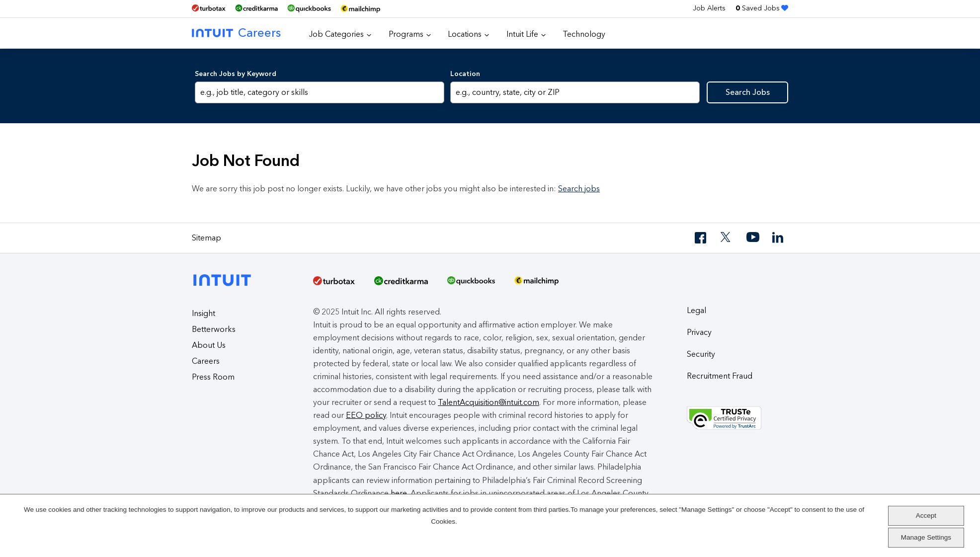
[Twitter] (727, 238)
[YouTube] (753, 238)
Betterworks (214, 329)
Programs (406, 34)
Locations (465, 34)
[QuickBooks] (309, 9)
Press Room (213, 377)
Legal (696, 310)
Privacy (699, 332)
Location (465, 74)
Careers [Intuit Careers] (236, 33)
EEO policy (366, 415)
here (399, 493)
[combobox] (575, 92)
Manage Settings (926, 537)
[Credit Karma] (256, 8)
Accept (926, 516)
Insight (204, 313)
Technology (584, 34)
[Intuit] (225, 272)
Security (701, 354)
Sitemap (206, 238)
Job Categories (336, 34)
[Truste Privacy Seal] (737, 418)
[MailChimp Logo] (360, 9)
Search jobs (579, 189)
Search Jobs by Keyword (236, 74)
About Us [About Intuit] (209, 345)
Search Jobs (748, 92)
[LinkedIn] (779, 238)
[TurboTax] (209, 8)
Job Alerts (709, 8)
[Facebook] (701, 238)
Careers (206, 361)
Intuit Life (522, 34)
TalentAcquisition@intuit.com (489, 402)
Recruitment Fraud (720, 376)
